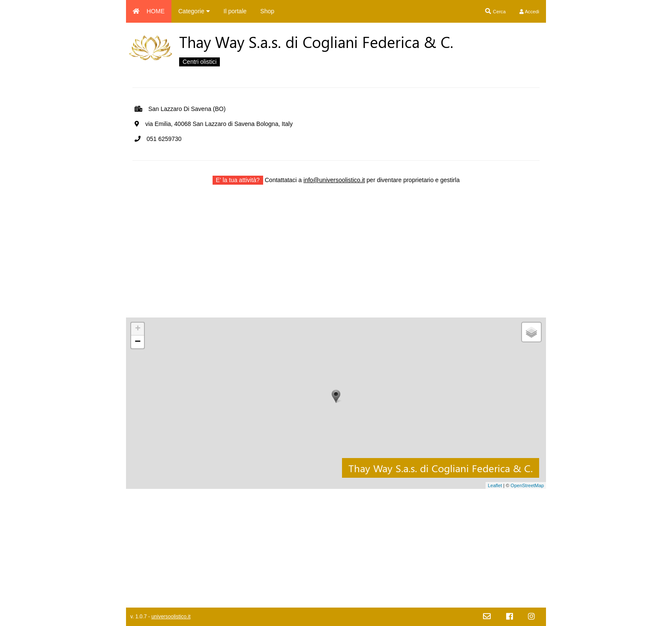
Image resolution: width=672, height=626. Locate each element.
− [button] (138, 342)
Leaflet (495, 485)
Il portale (235, 11)
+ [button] (138, 329)
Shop (267, 11)
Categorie (194, 11)
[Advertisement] (336, 258)
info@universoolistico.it (334, 180)
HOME (149, 11)
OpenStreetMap (527, 485)
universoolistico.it (171, 617)
